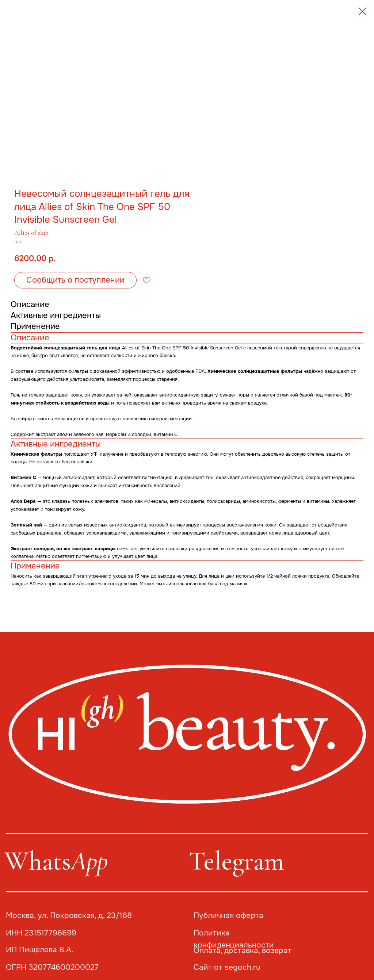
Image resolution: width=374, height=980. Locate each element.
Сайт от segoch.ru (227, 967)
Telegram (236, 861)
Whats (56, 861)
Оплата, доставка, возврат (243, 950)
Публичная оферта (228, 915)
